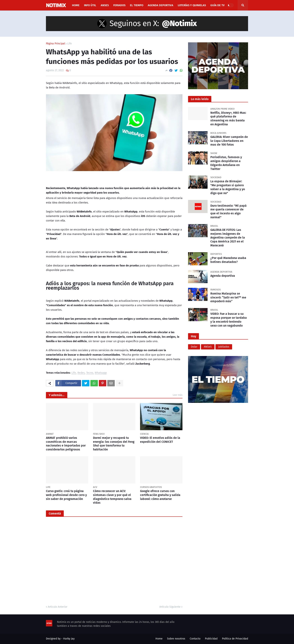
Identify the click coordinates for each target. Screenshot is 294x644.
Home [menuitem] (76, 5)
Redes (81, 373)
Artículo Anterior (58, 607)
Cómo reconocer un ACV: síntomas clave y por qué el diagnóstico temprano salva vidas (112, 497)
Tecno (90, 373)
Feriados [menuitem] (119, 5)
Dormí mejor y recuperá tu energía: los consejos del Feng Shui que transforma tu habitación (114, 444)
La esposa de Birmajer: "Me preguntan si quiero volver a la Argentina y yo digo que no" (228, 187)
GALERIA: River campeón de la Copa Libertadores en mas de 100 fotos (229, 141)
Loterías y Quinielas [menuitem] (192, 5)
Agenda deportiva (223, 276)
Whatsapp (101, 373)
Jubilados (224, 347)
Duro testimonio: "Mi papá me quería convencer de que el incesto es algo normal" (228, 211)
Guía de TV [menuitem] (217, 5)
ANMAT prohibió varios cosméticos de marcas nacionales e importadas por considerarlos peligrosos (66, 444)
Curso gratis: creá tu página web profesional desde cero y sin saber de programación (66, 495)
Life (70, 44)
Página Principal (55, 44)
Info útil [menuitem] (90, 5)
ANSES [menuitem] (105, 5)
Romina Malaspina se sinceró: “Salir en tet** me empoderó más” (228, 297)
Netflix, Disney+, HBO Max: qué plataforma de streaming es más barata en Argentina (228, 119)
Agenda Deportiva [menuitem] (160, 5)
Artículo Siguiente (170, 607)
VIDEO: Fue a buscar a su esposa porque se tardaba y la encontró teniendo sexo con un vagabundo (229, 320)
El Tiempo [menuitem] (137, 5)
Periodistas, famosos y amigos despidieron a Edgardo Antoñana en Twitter (226, 163)
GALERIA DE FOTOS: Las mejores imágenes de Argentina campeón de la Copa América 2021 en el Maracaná (228, 238)
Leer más (178, 395)
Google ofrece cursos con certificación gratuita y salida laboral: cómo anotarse (160, 495)
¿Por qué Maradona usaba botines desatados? (228, 260)
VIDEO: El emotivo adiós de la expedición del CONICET (160, 440)
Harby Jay (69, 639)
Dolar (194, 347)
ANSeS (208, 347)
